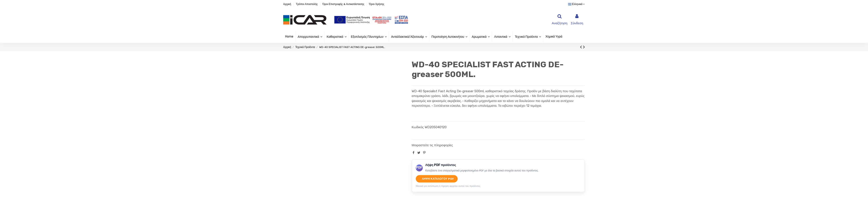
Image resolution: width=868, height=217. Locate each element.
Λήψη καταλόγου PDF (438, 179)
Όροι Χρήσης (377, 4)
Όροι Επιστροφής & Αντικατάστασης (344, 4)
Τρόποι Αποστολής (307, 4)
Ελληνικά (576, 4)
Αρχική (287, 4)
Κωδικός (418, 127)
